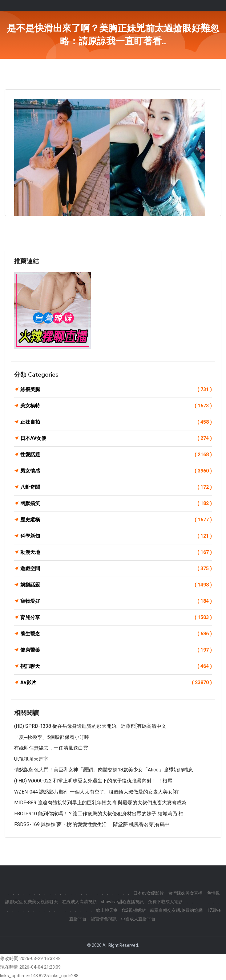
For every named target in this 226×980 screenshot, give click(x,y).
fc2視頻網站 (134, 910)
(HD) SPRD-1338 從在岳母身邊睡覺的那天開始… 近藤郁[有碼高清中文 (90, 726)
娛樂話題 (116, 585)
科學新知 (116, 536)
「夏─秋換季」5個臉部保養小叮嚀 (52, 737)
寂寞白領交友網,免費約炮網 (176, 910)
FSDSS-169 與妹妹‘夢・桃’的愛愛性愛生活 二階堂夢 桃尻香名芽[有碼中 (92, 824)
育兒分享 (116, 617)
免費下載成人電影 (165, 902)
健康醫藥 (116, 650)
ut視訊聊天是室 (31, 759)
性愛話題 (116, 455)
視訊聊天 (116, 666)
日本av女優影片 (149, 893)
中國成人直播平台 (138, 919)
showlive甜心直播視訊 (122, 902)
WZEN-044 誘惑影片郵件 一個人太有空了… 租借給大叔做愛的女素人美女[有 (97, 792)
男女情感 (116, 471)
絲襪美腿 (116, 390)
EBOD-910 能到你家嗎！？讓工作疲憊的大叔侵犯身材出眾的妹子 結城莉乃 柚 (99, 814)
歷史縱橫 (116, 520)
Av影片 (116, 683)
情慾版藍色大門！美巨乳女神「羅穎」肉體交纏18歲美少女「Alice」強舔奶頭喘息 (104, 770)
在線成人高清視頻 (79, 902)
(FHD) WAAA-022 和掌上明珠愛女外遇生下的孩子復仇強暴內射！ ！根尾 (93, 781)
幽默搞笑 (116, 504)
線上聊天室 (107, 910)
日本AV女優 (116, 438)
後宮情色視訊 (104, 919)
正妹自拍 (116, 422)
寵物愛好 (116, 601)
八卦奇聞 (116, 487)
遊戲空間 (116, 569)
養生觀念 (116, 634)
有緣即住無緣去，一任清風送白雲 (51, 748)
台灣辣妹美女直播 (185, 893)
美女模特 (116, 406)
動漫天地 (116, 552)
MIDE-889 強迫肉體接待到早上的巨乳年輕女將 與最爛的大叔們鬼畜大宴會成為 (100, 803)
